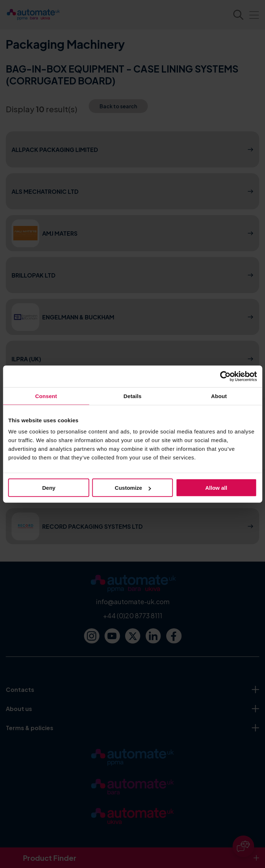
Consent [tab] (46, 396)
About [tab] (219, 396)
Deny (49, 488)
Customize (133, 488)
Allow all (216, 488)
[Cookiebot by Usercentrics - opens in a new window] (225, 376)
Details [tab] (133, 396)
